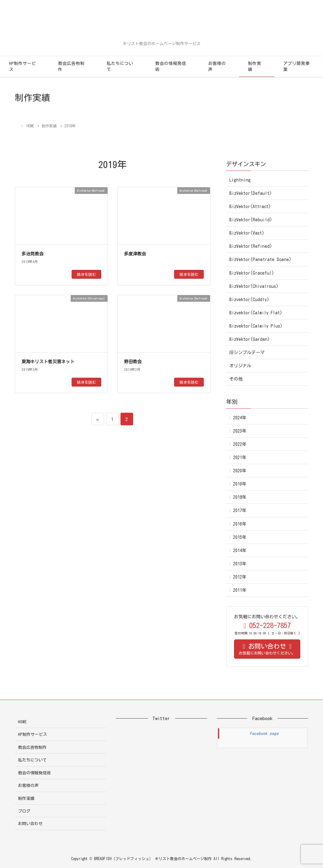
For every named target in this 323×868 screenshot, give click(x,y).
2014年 (240, 551)
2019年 (240, 484)
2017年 (240, 510)
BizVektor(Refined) (251, 246)
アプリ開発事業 (297, 66)
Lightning (240, 180)
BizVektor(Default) (251, 193)
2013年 (240, 564)
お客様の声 (217, 66)
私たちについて (120, 66)
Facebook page (264, 734)
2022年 (240, 444)
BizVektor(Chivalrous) (254, 286)
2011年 (240, 590)
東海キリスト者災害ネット (48, 362)
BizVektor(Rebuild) (251, 220)
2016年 (240, 524)
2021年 (240, 457)
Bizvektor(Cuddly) (249, 300)
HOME (22, 722)
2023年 (240, 431)
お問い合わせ (30, 824)
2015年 (240, 537)
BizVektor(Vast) (247, 233)
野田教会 (133, 362)
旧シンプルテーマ (247, 352)
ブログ (24, 811)
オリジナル (240, 366)
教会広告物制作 (71, 66)
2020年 (240, 471)
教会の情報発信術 (171, 66)
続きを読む (86, 274)
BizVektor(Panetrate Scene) (260, 259)
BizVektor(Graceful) (252, 273)
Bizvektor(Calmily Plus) (256, 326)
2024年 (240, 418)
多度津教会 (135, 254)
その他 (236, 379)
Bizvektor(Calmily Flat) (256, 313)
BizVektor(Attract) (250, 207)
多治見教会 (32, 254)
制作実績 (255, 66)
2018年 (240, 497)
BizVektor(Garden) (250, 339)
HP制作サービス (23, 66)
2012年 (240, 577)
